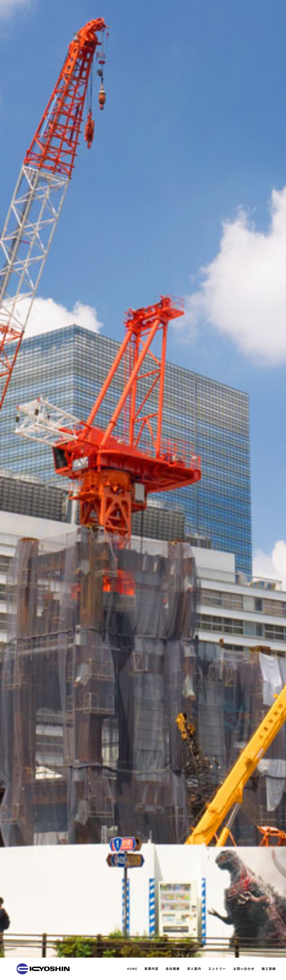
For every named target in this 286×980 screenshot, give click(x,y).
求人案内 (194, 969)
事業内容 (151, 969)
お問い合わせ (244, 969)
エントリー (217, 969)
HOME (132, 969)
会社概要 (173, 969)
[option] (143, 490)
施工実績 (269, 969)
